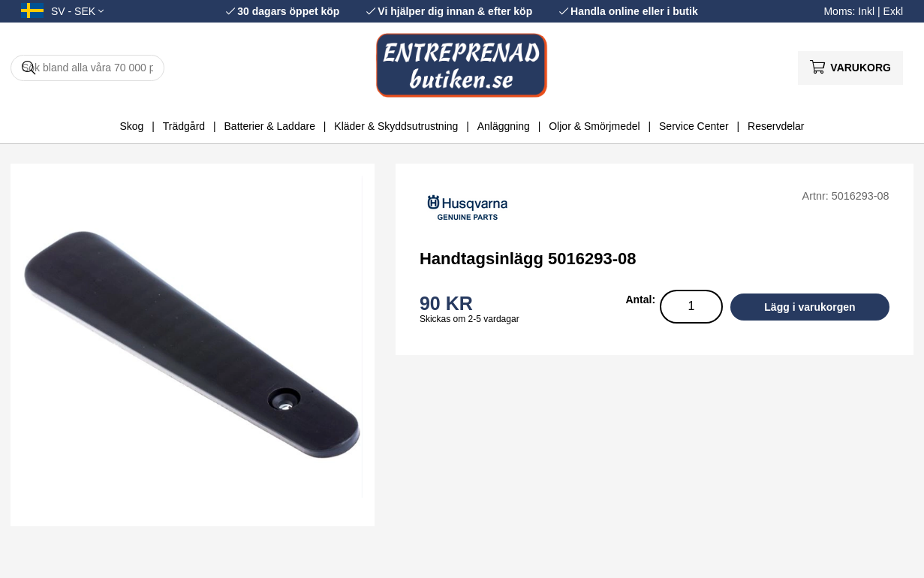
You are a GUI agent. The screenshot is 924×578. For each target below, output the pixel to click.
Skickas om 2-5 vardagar (470, 319)
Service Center (694, 126)
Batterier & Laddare (270, 126)
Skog (131, 126)
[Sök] (87, 68)
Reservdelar (776, 126)
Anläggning (504, 126)
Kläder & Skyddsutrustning (396, 126)
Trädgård (184, 126)
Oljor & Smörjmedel (594, 126)
